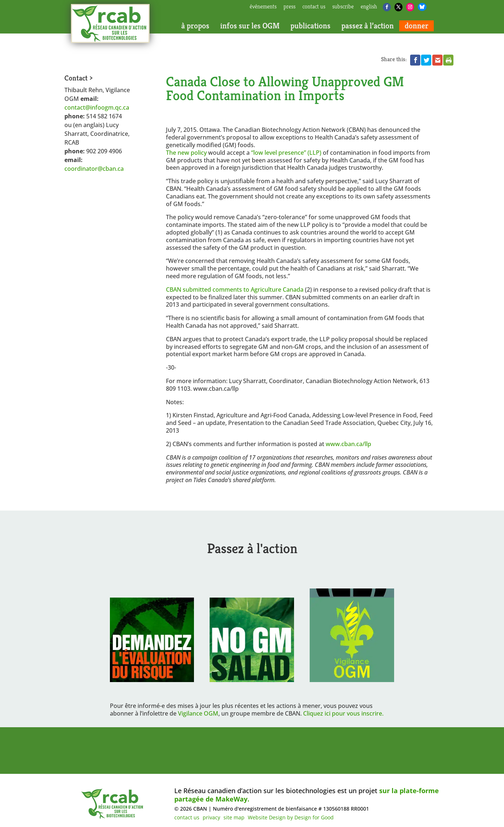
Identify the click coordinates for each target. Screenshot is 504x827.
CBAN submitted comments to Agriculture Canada (235, 290)
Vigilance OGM (198, 713)
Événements (263, 7)
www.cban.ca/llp (348, 444)
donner (416, 26)
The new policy (187, 153)
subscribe (343, 7)
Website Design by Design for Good (291, 817)
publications (310, 26)
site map (234, 817)
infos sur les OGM (250, 26)
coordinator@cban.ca (94, 169)
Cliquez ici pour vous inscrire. (343, 713)
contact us (314, 7)
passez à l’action (368, 26)
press (289, 7)
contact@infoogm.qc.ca (97, 107)
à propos (195, 26)
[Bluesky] (422, 7)
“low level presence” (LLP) (286, 153)
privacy (211, 817)
